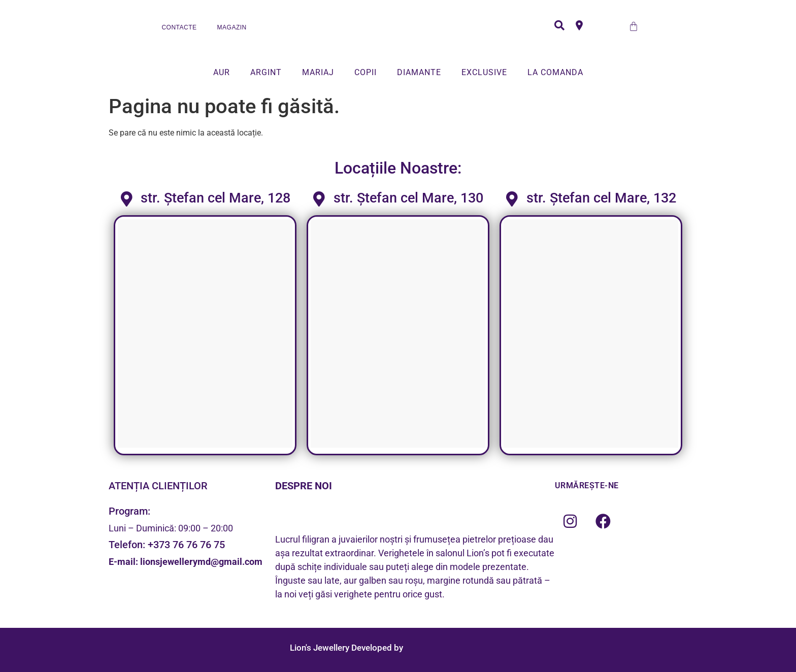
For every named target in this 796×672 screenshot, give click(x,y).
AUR (222, 72)
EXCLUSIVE (484, 72)
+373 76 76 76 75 (186, 545)
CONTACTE (179, 27)
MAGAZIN (232, 27)
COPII (366, 72)
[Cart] (634, 26)
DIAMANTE (419, 72)
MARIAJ (318, 72)
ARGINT (266, 72)
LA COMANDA (555, 72)
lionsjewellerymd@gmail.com (201, 562)
